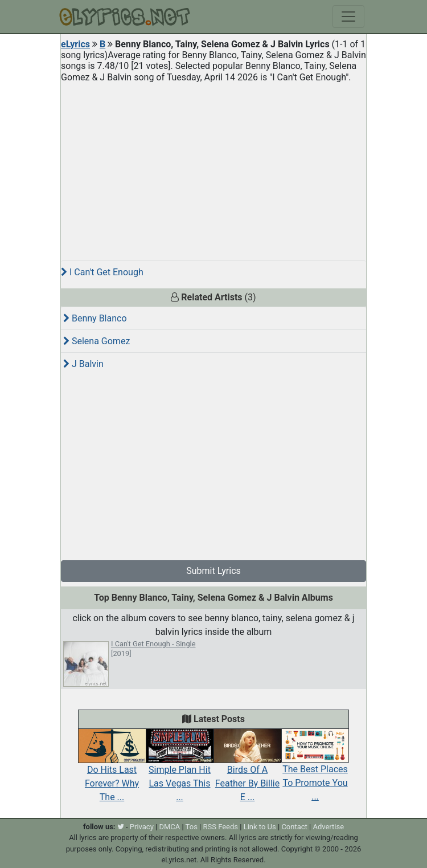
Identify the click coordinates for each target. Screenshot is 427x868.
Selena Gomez (97, 341)
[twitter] (121, 827)
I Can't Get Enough (102, 272)
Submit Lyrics (213, 571)
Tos (192, 827)
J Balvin (83, 364)
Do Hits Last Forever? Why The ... (112, 771)
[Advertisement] (213, 167)
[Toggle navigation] (348, 17)
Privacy (142, 827)
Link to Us (260, 827)
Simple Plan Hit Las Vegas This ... (180, 771)
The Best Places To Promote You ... (315, 771)
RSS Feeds (221, 827)
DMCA (169, 827)
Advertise (328, 827)
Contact (294, 827)
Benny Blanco (95, 318)
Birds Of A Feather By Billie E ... (247, 771)
